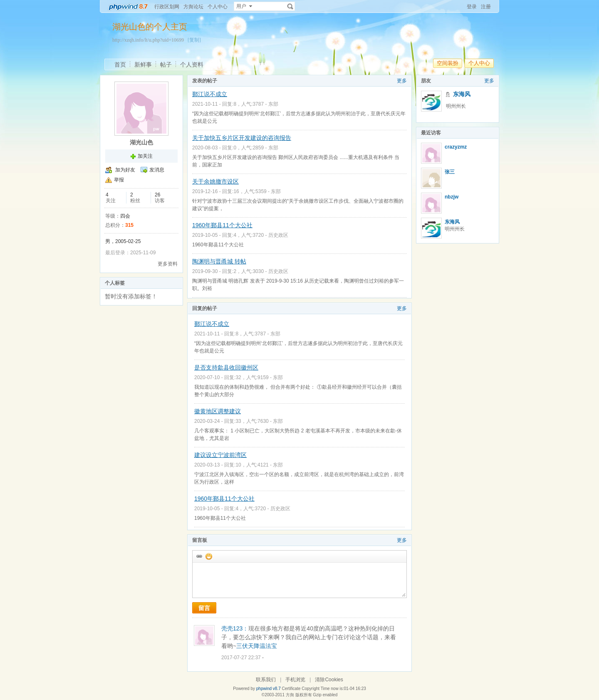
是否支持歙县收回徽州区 (226, 367)
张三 (450, 172)
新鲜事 (143, 65)
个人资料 (192, 65)
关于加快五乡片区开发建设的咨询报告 (242, 138)
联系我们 (266, 680)
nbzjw (452, 197)
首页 (120, 65)
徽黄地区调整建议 (218, 411)
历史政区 (278, 235)
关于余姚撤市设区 (215, 181)
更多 (402, 81)
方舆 (290, 695)
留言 (204, 608)
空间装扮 (448, 63)
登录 (472, 7)
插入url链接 (199, 556)
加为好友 (125, 170)
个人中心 (218, 7)
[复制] (194, 40)
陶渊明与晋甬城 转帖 (219, 261)
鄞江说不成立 (210, 94)
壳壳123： (235, 628)
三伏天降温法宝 (257, 646)
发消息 (157, 170)
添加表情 (208, 556)
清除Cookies (329, 680)
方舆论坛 (193, 7)
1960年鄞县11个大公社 (222, 225)
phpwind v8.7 (269, 689)
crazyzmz (456, 147)
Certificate (291, 689)
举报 (119, 180)
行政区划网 (167, 7)
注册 (486, 7)
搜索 (290, 6)
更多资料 (168, 264)
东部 (273, 104)
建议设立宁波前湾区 (220, 455)
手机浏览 (295, 680)
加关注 (145, 156)
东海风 (462, 94)
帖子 (166, 65)
